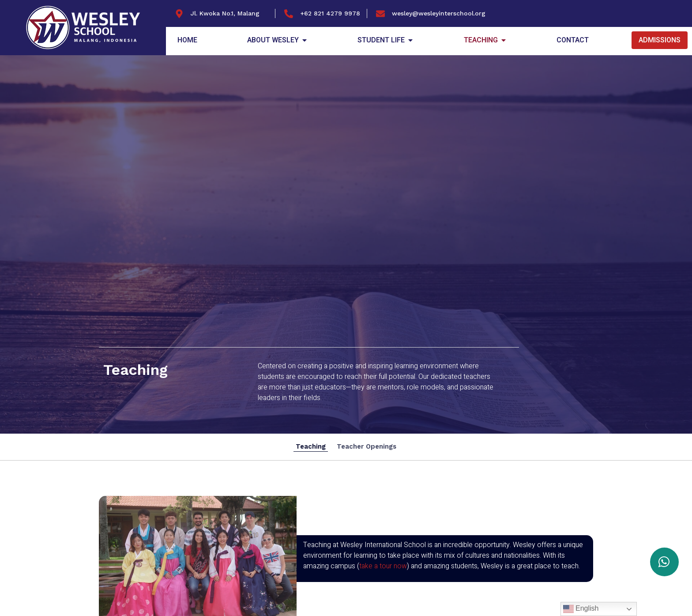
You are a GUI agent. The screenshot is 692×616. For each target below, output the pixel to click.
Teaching (311, 446)
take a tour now (383, 566)
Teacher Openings (367, 446)
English (581, 609)
